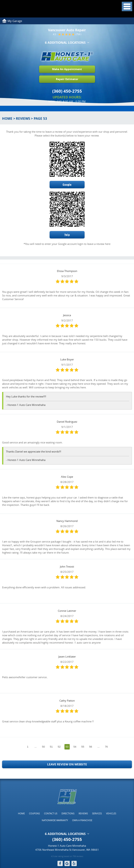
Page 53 (40, 119)
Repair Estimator (67, 79)
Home (7, 119)
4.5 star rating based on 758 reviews (67, 856)
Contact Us (51, 813)
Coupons (34, 813)
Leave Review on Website (67, 764)
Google (67, 184)
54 (75, 747)
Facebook (60, 863)
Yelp (67, 235)
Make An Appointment (67, 69)
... (36, 747)
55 (83, 747)
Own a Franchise (82, 820)
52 (59, 747)
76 (106, 747)
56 (91, 747)
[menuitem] (21, 813)
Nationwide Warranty (55, 820)
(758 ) (78, 34)
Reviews (23, 119)
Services (97, 813)
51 (51, 747)
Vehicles (111, 813)
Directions (68, 813)
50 (43, 747)
